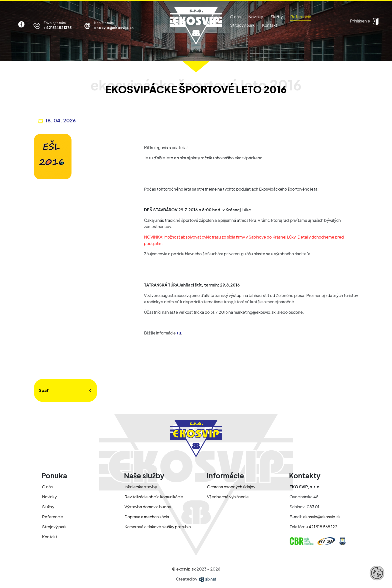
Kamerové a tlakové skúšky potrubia (158, 527)
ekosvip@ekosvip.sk (322, 517)
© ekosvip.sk (184, 569)
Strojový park (242, 25)
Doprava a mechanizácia (147, 517)
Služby (277, 17)
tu (179, 333)
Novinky (256, 17)
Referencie (301, 17)
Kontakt (270, 25)
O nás (235, 17)
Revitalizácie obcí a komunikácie (154, 497)
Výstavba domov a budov (148, 507)
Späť (44, 390)
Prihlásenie (360, 21)
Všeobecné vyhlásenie (228, 497)
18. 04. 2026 (60, 120)
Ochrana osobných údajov (231, 487)
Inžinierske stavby (141, 487)
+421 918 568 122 (322, 527)
